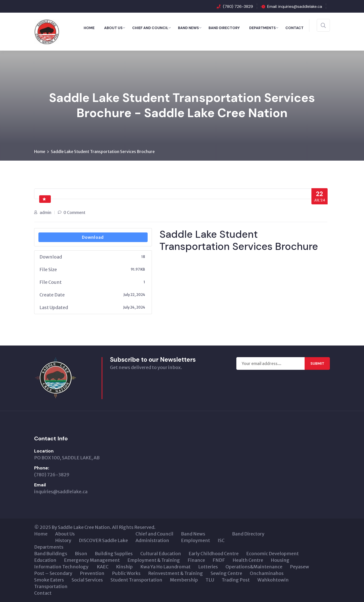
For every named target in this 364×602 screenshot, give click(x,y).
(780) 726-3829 (238, 6)
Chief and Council (150, 28)
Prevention (92, 573)
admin (45, 212)
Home (89, 28)
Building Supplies (114, 554)
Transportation (51, 586)
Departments (263, 28)
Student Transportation (136, 580)
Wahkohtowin (273, 580)
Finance (196, 560)
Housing (280, 560)
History (63, 540)
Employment (196, 540)
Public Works (126, 573)
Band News (188, 28)
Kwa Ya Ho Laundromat (165, 567)
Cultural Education (161, 554)
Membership (184, 580)
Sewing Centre (226, 573)
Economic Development (272, 554)
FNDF (219, 560)
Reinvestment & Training (176, 573)
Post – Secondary (53, 573)
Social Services (87, 580)
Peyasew (300, 567)
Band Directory (224, 28)
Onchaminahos (267, 573)
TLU (210, 580)
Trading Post (236, 580)
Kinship (124, 567)
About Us (113, 28)
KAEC (103, 567)
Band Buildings (51, 554)
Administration (152, 540)
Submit (317, 363)
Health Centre (248, 560)
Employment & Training (154, 560)
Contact (294, 28)
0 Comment (74, 212)
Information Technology (62, 567)
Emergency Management (92, 560)
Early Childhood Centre (214, 554)
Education (45, 560)
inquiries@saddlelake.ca (61, 492)
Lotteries (208, 567)
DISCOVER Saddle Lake (103, 540)
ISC (221, 540)
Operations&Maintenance (254, 567)
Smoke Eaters (49, 580)
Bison (81, 554)
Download (93, 237)
